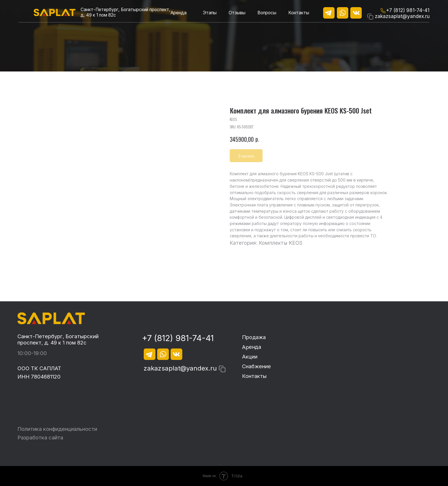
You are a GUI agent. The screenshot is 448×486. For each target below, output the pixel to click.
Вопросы (267, 13)
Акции (250, 356)
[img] (55, 12)
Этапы (210, 13)
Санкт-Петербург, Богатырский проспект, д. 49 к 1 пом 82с (58, 339)
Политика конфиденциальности (57, 429)
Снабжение (256, 366)
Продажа (254, 337)
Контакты (299, 13)
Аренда (179, 13)
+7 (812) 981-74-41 (408, 10)
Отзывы (237, 13)
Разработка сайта (40, 437)
